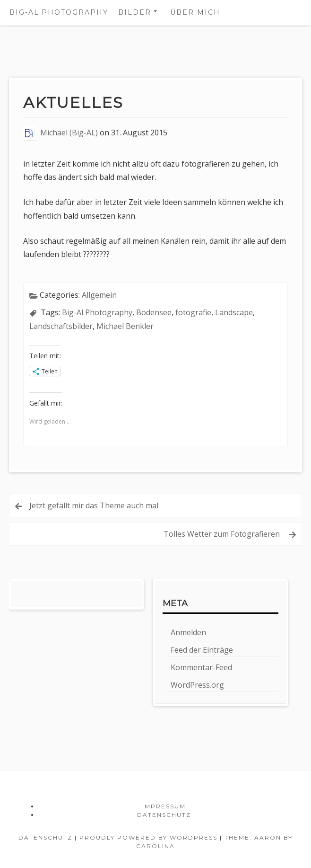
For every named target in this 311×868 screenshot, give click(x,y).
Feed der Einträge (202, 650)
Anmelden (188, 632)
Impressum (164, 806)
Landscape (234, 312)
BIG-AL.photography (59, 12)
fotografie (193, 312)
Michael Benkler (125, 326)
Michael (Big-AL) (69, 133)
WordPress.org (197, 685)
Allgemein (99, 295)
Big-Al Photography (97, 312)
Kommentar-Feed (201, 667)
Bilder (135, 12)
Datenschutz (164, 815)
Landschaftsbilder (61, 326)
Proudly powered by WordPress (148, 837)
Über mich (195, 12)
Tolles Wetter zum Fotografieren (223, 534)
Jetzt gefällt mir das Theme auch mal (94, 505)
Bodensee (154, 312)
